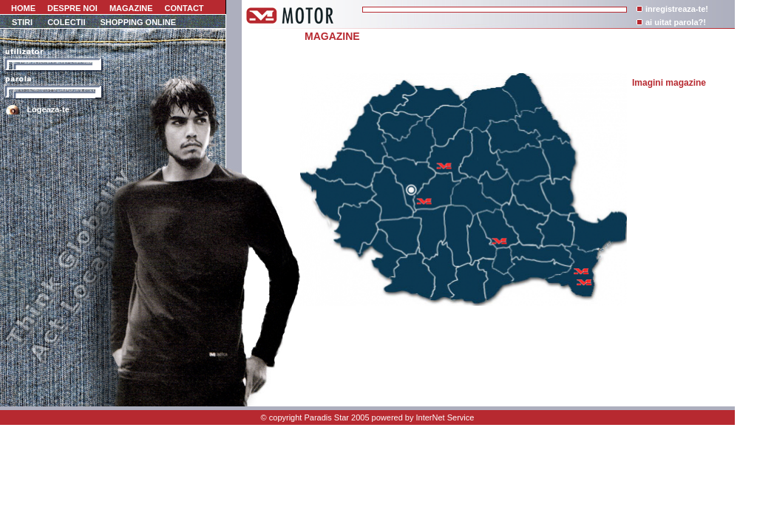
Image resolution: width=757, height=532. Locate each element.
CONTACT (184, 8)
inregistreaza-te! (677, 9)
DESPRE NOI (72, 8)
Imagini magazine (669, 83)
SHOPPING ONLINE (138, 22)
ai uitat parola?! (676, 22)
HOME (22, 8)
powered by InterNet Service (423, 417)
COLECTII (66, 22)
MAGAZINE (131, 8)
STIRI (22, 22)
